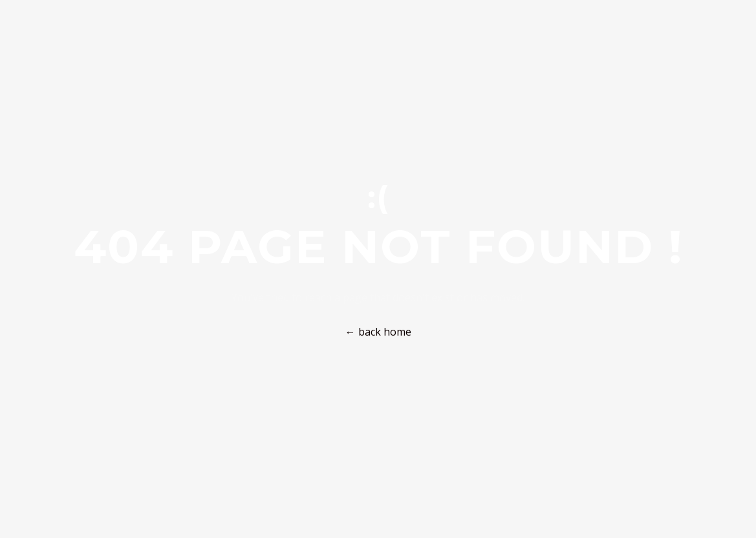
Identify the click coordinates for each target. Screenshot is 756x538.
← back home (378, 332)
